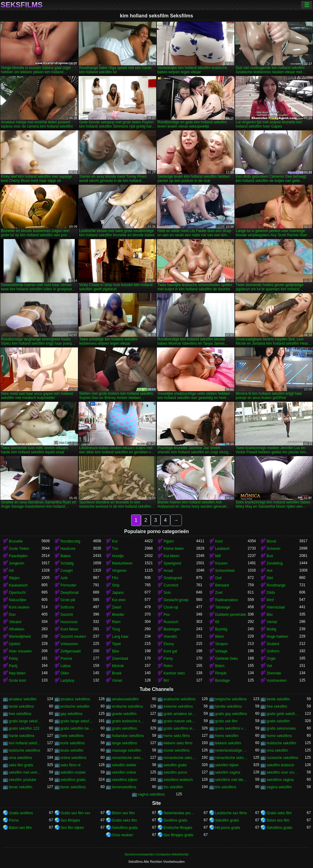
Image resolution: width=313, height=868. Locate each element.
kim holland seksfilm (25, 743)
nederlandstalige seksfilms (232, 750)
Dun (12, 615)
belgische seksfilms (231, 699)
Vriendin (170, 637)
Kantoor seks (174, 673)
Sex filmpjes (70, 820)
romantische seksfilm (180, 758)
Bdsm (220, 666)
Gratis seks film (279, 813)
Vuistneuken (277, 681)
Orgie (271, 659)
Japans (118, 593)
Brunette (16, 541)
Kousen (221, 563)
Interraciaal (276, 607)
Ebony (169, 644)
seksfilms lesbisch (178, 780)
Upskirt (15, 644)
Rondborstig (70, 541)
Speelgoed (172, 563)
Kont (219, 541)
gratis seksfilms (124, 728)
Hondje (118, 556)
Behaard (222, 585)
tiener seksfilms (73, 787)
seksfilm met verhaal (25, 772)
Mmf (270, 600)
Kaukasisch (18, 585)
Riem (116, 622)
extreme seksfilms (178, 706)
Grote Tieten (19, 549)
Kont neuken (19, 607)
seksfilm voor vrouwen (283, 772)
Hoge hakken (277, 637)
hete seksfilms (72, 736)
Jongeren (17, 563)
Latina (66, 666)
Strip (116, 585)
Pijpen (169, 541)
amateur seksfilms (75, 699)
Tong (116, 629)
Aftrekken (17, 629)
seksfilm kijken (227, 765)
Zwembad (120, 659)
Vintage (221, 651)
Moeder (118, 615)
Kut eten (119, 600)
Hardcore (68, 549)
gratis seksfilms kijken (180, 728)
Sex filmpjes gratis (178, 835)
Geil (218, 578)
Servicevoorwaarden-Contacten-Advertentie (156, 854)
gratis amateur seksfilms (180, 714)
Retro (168, 666)
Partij (13, 666)
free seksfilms (20, 714)
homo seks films (177, 736)
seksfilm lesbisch (280, 765)
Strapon (222, 644)
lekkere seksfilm (228, 743)
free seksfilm (277, 706)
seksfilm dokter (124, 765)
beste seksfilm (278, 699)
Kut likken (171, 556)
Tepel (116, 644)
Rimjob (221, 673)
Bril (166, 681)
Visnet (117, 681)
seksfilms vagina (280, 780)
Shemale (274, 673)
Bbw (115, 651)
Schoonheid (225, 571)
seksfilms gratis (73, 780)
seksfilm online (124, 772)
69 (217, 622)
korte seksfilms (73, 743)
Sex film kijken (72, 828)
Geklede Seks (227, 659)
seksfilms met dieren (232, 780)
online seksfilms (74, 758)
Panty (168, 659)
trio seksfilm (173, 787)
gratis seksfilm (278, 721)
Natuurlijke (18, 600)
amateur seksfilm (23, 699)
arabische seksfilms (180, 699)
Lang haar (120, 637)
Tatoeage (223, 607)
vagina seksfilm (279, 787)
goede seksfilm (124, 714)
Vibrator (15, 622)
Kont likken (70, 629)
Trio (115, 549)
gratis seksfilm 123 (24, 728)
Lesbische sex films (231, 813)
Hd (11, 571)
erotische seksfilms (127, 706)
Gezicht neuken (73, 637)
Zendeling (275, 563)
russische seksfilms (282, 758)
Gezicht (67, 615)
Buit (270, 556)
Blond (271, 541)
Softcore (67, 607)
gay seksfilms (72, 714)
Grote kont (17, 681)
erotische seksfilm (75, 706)
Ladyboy (67, 681)
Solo (167, 593)
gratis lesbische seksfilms (128, 721)
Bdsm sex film (123, 813)
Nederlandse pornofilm (180, 813)
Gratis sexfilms (21, 813)
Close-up (171, 607)
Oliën (65, 673)
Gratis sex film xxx (75, 813)
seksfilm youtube (22, 780)
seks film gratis (21, 765)
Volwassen (69, 644)
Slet (270, 578)
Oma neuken (122, 835)
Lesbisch (222, 549)
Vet (269, 666)
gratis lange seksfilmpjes (25, 721)
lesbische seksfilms (25, 750)
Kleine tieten (174, 549)
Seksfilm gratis (227, 820)
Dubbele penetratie (231, 615)
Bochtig (221, 629)
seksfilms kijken (125, 780)
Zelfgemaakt (71, 651)
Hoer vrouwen (20, 651)
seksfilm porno (175, 772)
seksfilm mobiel (73, 772)
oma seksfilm (277, 750)
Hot (269, 571)
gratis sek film (226, 721)
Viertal (272, 622)
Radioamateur (227, 600)
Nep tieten (17, 673)
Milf (218, 556)
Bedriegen (172, 629)
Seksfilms (22, 5)
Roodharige (276, 585)
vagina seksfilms (151, 794)
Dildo (271, 593)
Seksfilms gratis (125, 828)
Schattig (67, 563)
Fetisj (13, 659)
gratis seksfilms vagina (232, 728)
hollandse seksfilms (128, 736)
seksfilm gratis (175, 765)
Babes (66, 556)
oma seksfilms (20, 758)
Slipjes (14, 578)
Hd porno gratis (228, 828)
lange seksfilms (124, 743)
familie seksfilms (228, 706)
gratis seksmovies (281, 728)
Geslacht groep (176, 600)
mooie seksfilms (177, 750)
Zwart (116, 607)
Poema (66, 659)
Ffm (115, 578)
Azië (64, 578)
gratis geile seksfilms (283, 714)
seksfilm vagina (228, 772)
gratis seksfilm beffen (77, 728)
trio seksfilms (226, 787)
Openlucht (17, 593)
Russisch (171, 622)
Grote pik (68, 600)
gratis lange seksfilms (77, 721)
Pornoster (68, 585)
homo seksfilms (279, 736)
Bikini (220, 637)
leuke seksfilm (72, 750)
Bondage (223, 681)
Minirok (118, 666)
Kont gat (170, 651)
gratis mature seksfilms (180, 721)
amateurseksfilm (125, 699)
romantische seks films (128, 758)
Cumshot (171, 585)
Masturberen (122, 563)
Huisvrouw (69, 622)
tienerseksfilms (124, 787)
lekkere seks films (178, 743)
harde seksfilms (22, 736)
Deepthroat (70, 593)
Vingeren (119, 571)
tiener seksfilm (21, 787)
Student (273, 644)
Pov (167, 615)
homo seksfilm (227, 736)
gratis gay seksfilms (231, 714)
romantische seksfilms (232, 758)
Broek (117, 673)
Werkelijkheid (20, 637)
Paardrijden (18, 556)
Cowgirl (67, 571)
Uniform (273, 651)
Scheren (273, 549)
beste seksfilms (21, 706)
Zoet (219, 593)
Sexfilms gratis (175, 820)
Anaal (168, 571)
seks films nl (70, 765)
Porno (14, 820)
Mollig (271, 629)
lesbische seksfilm (281, 743)
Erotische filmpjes (178, 828)
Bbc (270, 615)
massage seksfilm (126, 750)
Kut (115, 541)
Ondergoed (173, 578)
